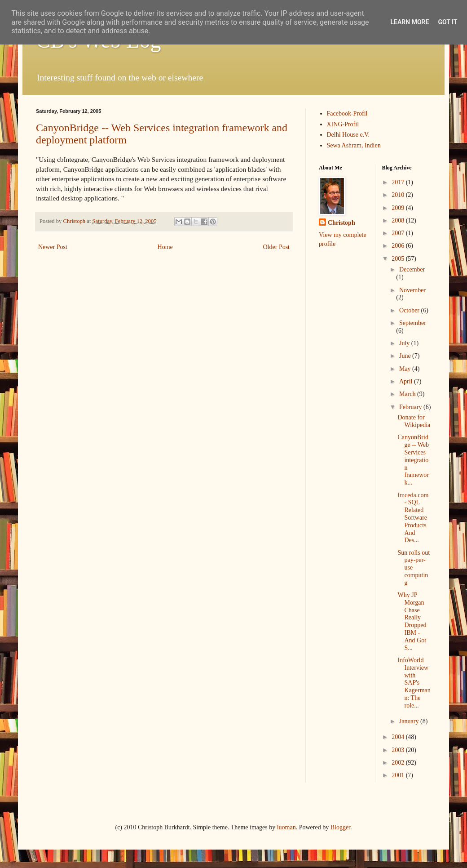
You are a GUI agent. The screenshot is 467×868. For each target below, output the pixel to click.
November (412, 290)
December (412, 269)
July (405, 343)
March (408, 394)
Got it (447, 22)
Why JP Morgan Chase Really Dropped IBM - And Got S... (412, 621)
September (413, 323)
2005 (399, 259)
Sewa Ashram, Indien (354, 145)
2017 (399, 182)
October (410, 310)
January (410, 721)
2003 (399, 750)
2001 (399, 775)
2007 (399, 233)
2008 (399, 220)
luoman (286, 827)
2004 (399, 737)
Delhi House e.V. (348, 135)
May (406, 369)
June (406, 356)
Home (165, 247)
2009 (399, 208)
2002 (399, 763)
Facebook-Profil (347, 114)
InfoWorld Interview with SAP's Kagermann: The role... (414, 683)
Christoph (341, 223)
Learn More (410, 22)
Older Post (277, 247)
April (407, 381)
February (411, 407)
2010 (399, 195)
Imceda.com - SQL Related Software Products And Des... (413, 518)
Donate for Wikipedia (414, 421)
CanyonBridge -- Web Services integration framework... (413, 460)
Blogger (340, 827)
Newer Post (53, 247)
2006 (399, 246)
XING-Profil (343, 124)
